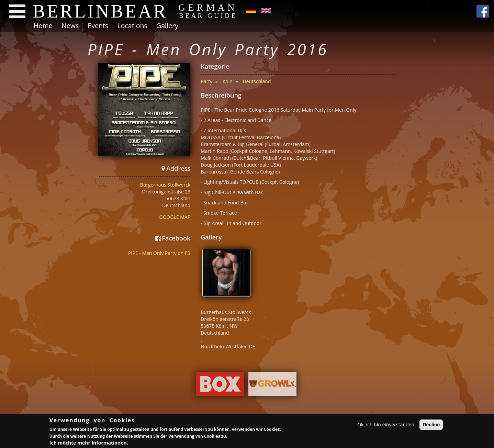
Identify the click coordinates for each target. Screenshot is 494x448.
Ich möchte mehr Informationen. (89, 444)
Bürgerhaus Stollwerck (165, 185)
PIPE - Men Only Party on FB (159, 253)
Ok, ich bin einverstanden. (386, 425)
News (70, 26)
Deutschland (257, 81)
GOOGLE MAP (175, 217)
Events (98, 26)
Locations (132, 26)
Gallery (167, 26)
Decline (431, 426)
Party (206, 81)
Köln (228, 81)
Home (43, 26)
